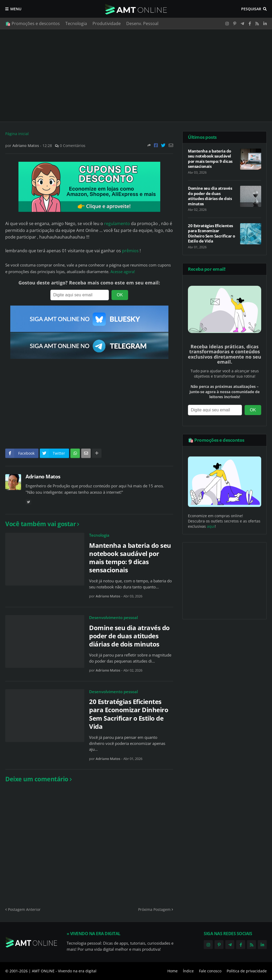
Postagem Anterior (24, 909)
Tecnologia (76, 23)
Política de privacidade (247, 971)
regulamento (117, 223)
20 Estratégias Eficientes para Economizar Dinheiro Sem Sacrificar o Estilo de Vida (129, 714)
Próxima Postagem (154, 909)
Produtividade (107, 23)
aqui (211, 526)
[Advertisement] (136, 75)
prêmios (130, 251)
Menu (16, 9)
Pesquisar (251, 9)
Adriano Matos (43, 477)
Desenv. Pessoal (142, 23)
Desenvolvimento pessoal (113, 617)
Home (173, 971)
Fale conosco (210, 971)
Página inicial (17, 134)
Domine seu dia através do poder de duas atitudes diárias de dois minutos (129, 636)
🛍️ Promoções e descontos (33, 23)
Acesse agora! (123, 272)
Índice (188, 971)
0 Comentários (73, 146)
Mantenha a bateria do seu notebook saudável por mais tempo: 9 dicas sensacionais (130, 558)
